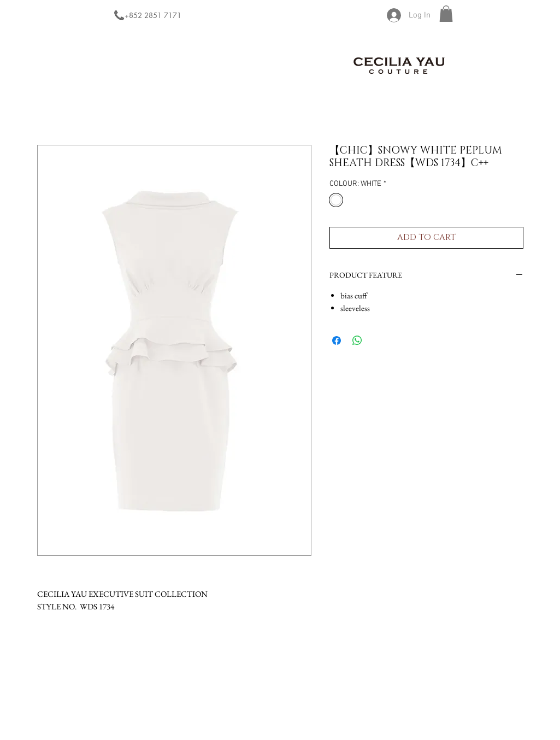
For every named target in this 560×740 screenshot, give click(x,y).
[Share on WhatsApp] (357, 340)
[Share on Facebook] (337, 340)
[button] (446, 14)
